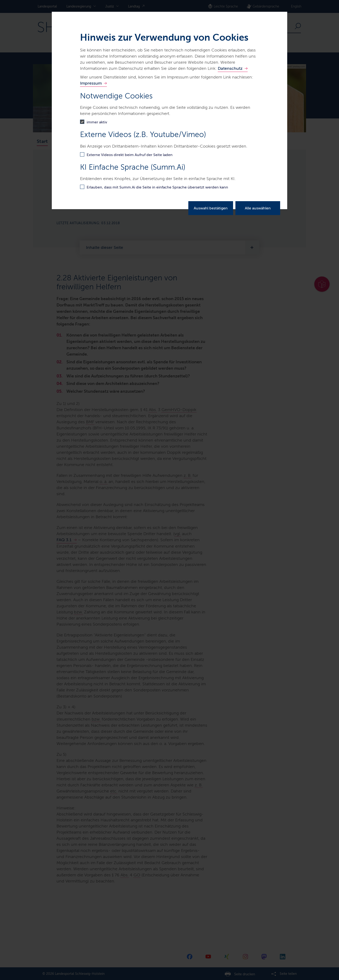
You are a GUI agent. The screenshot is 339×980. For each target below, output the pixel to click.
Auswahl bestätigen (211, 208)
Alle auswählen (258, 208)
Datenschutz (230, 68)
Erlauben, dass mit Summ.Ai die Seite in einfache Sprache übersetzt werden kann (157, 187)
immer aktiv (97, 122)
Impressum (91, 83)
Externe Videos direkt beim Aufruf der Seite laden (130, 155)
